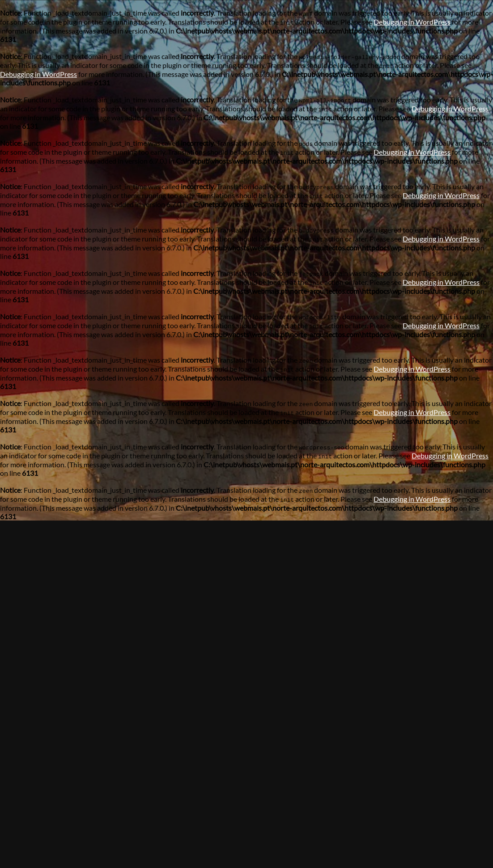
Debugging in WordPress (412, 22)
